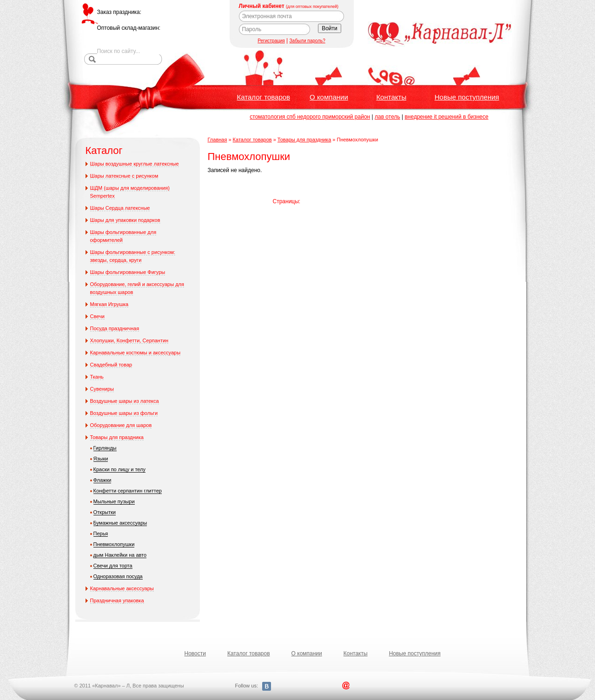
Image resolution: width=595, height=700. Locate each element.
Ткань (97, 377)
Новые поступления (467, 97)
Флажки (102, 480)
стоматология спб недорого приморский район (310, 117)
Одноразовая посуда (118, 576)
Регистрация (271, 41)
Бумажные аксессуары (120, 523)
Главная (218, 140)
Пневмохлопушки (114, 544)
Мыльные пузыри (114, 501)
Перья (101, 533)
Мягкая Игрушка (109, 304)
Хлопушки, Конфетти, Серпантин (129, 340)
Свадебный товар (111, 365)
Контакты (391, 97)
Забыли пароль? (307, 41)
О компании (329, 97)
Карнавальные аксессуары (122, 588)
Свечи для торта (113, 566)
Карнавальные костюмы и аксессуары (136, 353)
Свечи (97, 316)
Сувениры (102, 389)
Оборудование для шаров (121, 425)
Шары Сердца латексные (120, 208)
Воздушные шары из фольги (124, 413)
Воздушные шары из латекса (125, 401)
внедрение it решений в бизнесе (446, 117)
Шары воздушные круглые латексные (135, 164)
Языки (101, 459)
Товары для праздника (117, 437)
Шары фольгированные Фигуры (128, 272)
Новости (195, 653)
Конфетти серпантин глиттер (128, 491)
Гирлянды (105, 448)
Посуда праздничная (115, 328)
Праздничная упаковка (117, 600)
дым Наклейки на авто (120, 555)
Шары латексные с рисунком (124, 176)
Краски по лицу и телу (120, 469)
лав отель (387, 117)
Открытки (105, 512)
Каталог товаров (264, 97)
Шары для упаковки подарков (125, 220)
